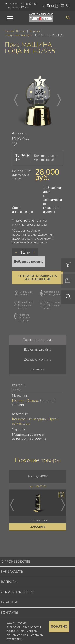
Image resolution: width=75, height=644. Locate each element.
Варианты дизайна (38, 350)
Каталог (21, 31)
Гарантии (37, 369)
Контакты (9, 613)
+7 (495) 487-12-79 (29, 5)
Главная (10, 31)
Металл (18, 401)
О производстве (15, 562)
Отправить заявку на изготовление (38, 278)
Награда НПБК (38, 477)
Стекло (32, 401)
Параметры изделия (38, 340)
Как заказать (12, 572)
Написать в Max (48, 6)
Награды (34, 31)
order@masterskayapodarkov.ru (52, 6)
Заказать (38, 527)
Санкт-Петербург (14, 6)
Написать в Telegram (44, 6)
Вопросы (9, 582)
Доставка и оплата (38, 360)
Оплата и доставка (18, 592)
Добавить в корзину (28, 262)
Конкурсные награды (18, 35)
